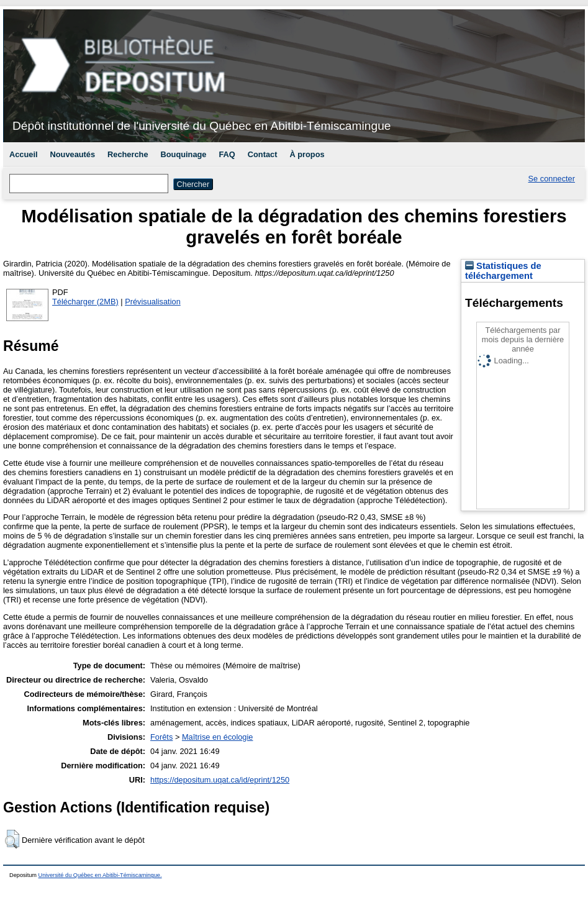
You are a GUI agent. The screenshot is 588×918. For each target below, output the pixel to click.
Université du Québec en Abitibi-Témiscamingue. (100, 875)
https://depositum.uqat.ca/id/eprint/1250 (220, 780)
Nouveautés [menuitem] (73, 154)
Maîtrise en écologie (218, 737)
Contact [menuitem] (263, 154)
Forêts (161, 737)
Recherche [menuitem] (128, 154)
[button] (12, 839)
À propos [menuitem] (307, 154)
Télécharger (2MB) (85, 302)
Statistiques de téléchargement (503, 271)
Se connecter (552, 179)
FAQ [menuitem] (227, 154)
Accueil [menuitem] (24, 154)
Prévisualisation (153, 302)
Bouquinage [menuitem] (184, 154)
